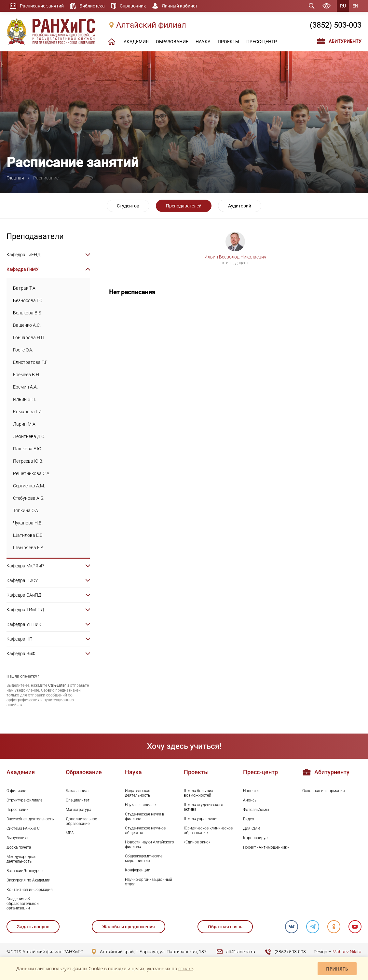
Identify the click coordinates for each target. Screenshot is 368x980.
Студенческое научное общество (145, 830)
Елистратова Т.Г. (30, 362)
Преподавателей (184, 206)
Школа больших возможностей (198, 793)
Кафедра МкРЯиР (25, 566)
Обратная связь (225, 927)
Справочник (133, 6)
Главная (15, 178)
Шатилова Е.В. (28, 535)
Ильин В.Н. (24, 399)
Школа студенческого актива (204, 807)
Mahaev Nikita (347, 952)
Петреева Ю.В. (28, 461)
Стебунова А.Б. (29, 498)
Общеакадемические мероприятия (144, 858)
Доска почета (19, 847)
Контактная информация (30, 890)
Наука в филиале (140, 805)
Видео (249, 819)
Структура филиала (24, 800)
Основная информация (324, 791)
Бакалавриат (77, 791)
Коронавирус (255, 838)
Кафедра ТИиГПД (25, 610)
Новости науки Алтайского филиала (150, 844)
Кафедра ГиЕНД (23, 255)
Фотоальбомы (256, 810)
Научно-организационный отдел (149, 882)
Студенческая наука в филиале (145, 816)
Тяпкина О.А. (26, 510)
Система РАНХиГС (23, 828)
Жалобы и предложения (129, 927)
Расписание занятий (42, 6)
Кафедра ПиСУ (22, 580)
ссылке (186, 968)
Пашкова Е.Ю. (28, 449)
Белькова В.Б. (28, 313)
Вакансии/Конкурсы (25, 871)
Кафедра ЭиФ (21, 654)
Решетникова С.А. (32, 473)
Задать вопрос (33, 927)
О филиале (16, 791)
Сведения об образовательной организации (23, 904)
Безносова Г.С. (28, 300)
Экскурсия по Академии (28, 880)
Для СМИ (252, 828)
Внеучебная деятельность (30, 819)
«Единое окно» (197, 842)
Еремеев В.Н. (27, 375)
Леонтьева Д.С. (29, 436)
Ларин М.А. (25, 424)
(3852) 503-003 (336, 25)
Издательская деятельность (138, 793)
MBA (70, 833)
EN (355, 6)
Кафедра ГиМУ (23, 269)
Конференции (138, 870)
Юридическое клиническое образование (208, 830)
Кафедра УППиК (24, 624)
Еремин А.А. (25, 387)
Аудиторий (240, 206)
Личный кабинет (180, 6)
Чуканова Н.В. (28, 523)
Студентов (128, 206)
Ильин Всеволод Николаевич (235, 257)
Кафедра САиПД (24, 595)
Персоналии (18, 810)
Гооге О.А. (23, 350)
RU (343, 6)
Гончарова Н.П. (29, 338)
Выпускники (18, 838)
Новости (251, 791)
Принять (337, 969)
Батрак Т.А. (25, 288)
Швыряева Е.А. (29, 548)
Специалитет (78, 800)
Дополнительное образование (81, 821)
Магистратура (78, 810)
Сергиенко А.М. (29, 486)
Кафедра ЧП (20, 639)
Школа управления (201, 819)
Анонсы (250, 800)
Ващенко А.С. (27, 325)
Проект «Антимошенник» (266, 847)
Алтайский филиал (151, 25)
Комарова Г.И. (28, 412)
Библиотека (92, 6)
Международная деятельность (21, 859)
